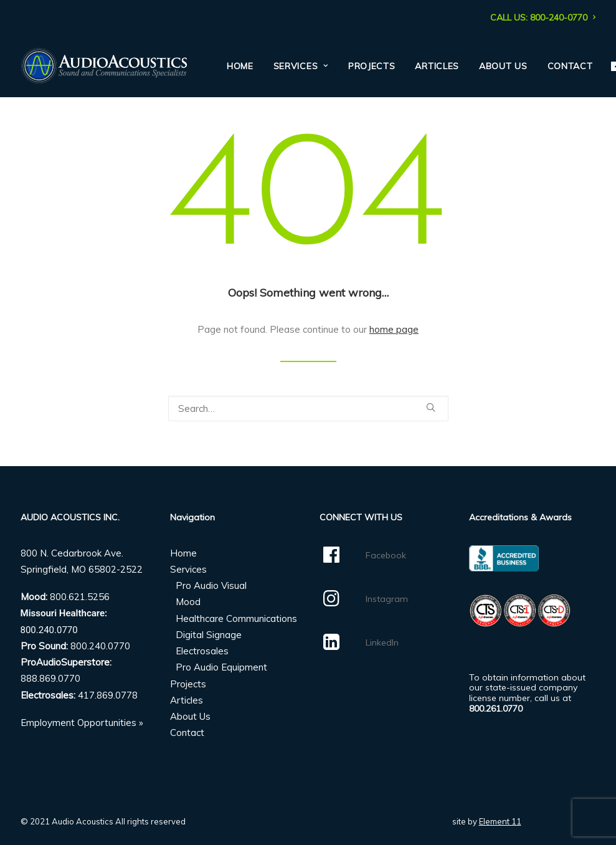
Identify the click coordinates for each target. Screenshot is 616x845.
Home (240, 66)
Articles (437, 66)
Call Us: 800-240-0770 (543, 17)
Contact (570, 66)
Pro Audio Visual (211, 585)
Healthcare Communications (236, 618)
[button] (431, 407)
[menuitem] (543, 17)
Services (301, 66)
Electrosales (202, 651)
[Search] (308, 408)
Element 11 (500, 821)
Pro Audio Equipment (221, 667)
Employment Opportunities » (82, 723)
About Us (503, 66)
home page (394, 329)
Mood (188, 602)
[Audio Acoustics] (104, 66)
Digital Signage (209, 635)
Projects (372, 66)
